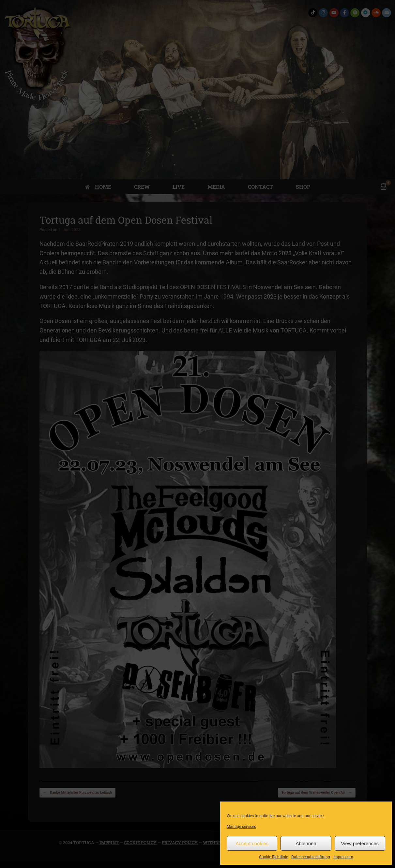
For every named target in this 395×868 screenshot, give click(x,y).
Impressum (343, 857)
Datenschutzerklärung (311, 857)
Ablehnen (306, 843)
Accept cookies (252, 843)
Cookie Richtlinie (273, 857)
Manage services (241, 827)
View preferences (360, 843)
